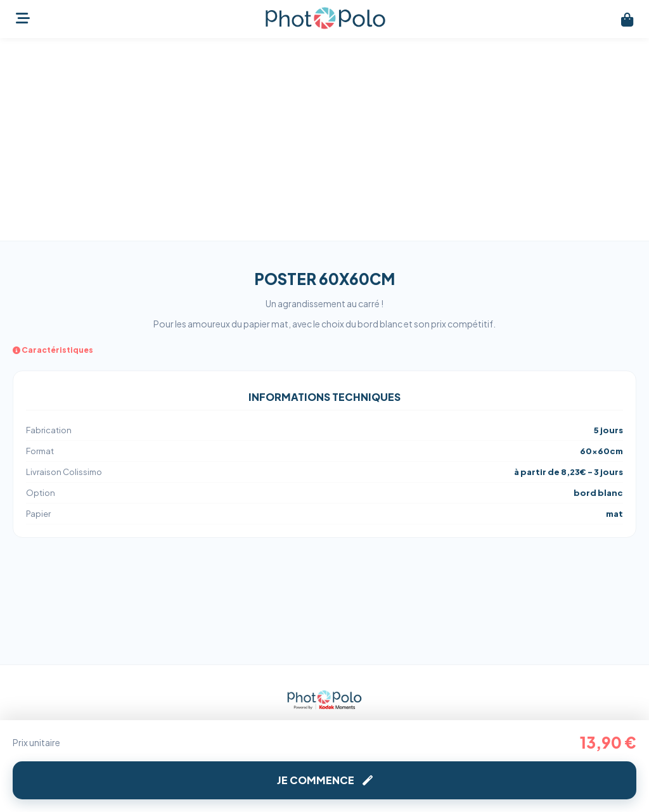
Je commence (325, 780)
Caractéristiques (53, 350)
